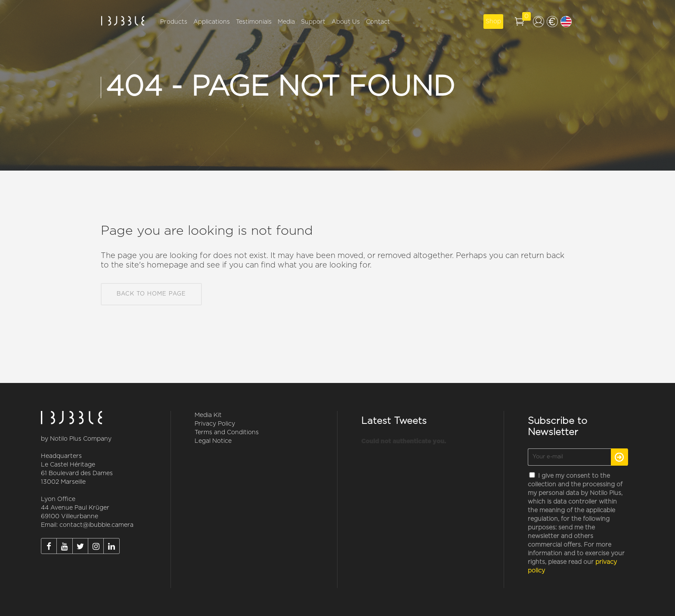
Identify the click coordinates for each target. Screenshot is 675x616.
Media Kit (208, 415)
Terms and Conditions (227, 432)
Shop (493, 22)
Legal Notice (213, 441)
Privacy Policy (215, 424)
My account (539, 22)
